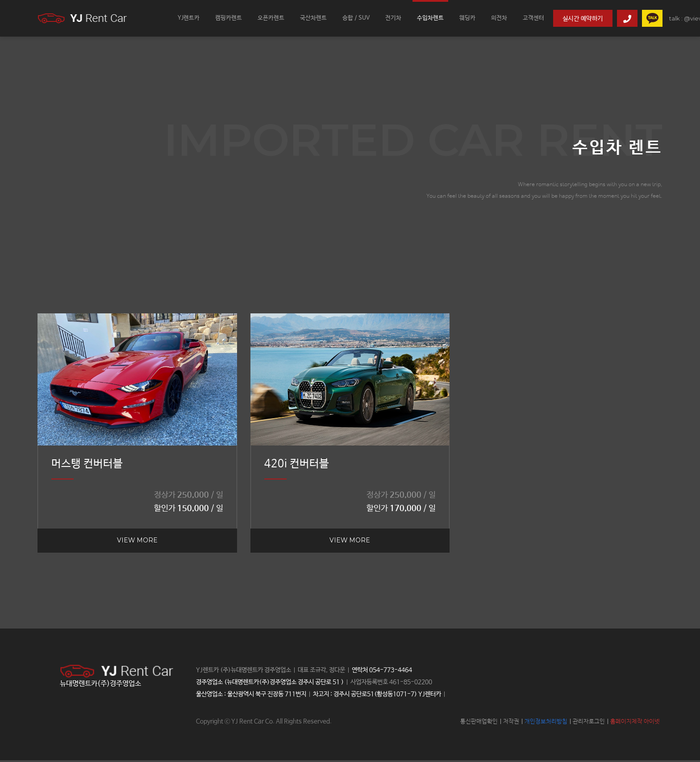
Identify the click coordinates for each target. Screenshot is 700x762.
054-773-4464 (391, 672)
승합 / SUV (356, 18)
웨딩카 (467, 18)
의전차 (499, 18)
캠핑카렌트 (229, 18)
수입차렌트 (430, 18)
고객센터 (533, 18)
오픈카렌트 (271, 18)
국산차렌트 (313, 18)
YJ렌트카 (189, 18)
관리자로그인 (589, 723)
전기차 (393, 18)
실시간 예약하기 (583, 19)
